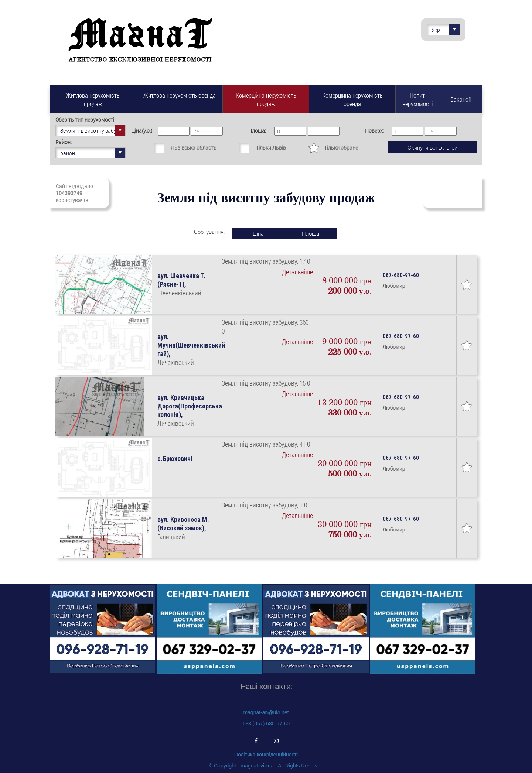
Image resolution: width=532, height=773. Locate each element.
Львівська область (194, 148)
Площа (311, 233)
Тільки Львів (271, 148)
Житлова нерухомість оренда (180, 95)
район (93, 153)
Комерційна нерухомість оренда (352, 99)
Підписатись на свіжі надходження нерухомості (453, 193)
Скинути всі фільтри (432, 147)
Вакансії (461, 99)
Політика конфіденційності (266, 755)
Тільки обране (341, 148)
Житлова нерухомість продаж (93, 99)
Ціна (258, 233)
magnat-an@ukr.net (266, 712)
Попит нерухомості (417, 99)
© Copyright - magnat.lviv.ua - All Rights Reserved (266, 766)
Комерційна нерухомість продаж (266, 99)
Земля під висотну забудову (93, 130)
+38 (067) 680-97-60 (266, 724)
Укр (446, 30)
